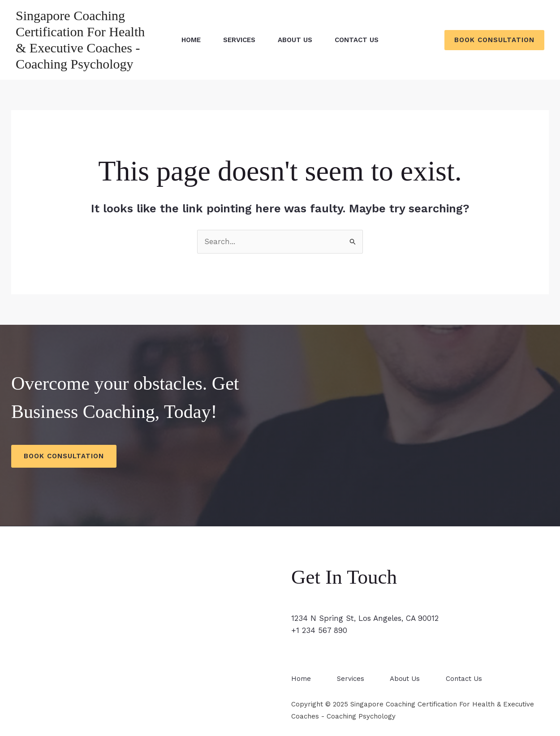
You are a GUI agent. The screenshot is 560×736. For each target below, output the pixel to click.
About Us (295, 40)
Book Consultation (64, 456)
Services (239, 40)
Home (191, 40)
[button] (494, 40)
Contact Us (357, 40)
